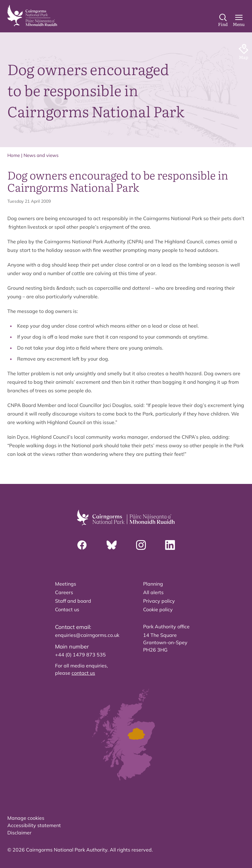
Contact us (67, 609)
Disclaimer (19, 833)
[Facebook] (82, 545)
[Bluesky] (112, 545)
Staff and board (73, 601)
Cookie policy (158, 609)
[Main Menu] (239, 20)
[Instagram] (141, 545)
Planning (153, 584)
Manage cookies (26, 818)
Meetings (66, 584)
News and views (41, 155)
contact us (83, 673)
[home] (32, 16)
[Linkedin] (170, 545)
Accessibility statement (34, 825)
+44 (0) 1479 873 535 (80, 655)
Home (14, 155)
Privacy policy (159, 601)
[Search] (223, 20)
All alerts (153, 592)
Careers (64, 592)
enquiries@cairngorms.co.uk (87, 635)
